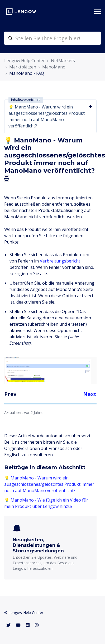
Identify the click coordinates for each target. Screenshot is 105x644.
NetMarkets (63, 61)
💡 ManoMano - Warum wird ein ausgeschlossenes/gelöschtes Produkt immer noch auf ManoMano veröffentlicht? (49, 484)
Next (90, 394)
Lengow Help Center (25, 61)
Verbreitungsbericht (60, 261)
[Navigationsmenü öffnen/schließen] (97, 12)
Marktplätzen (23, 67)
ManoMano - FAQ (27, 73)
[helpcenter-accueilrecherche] (52, 38)
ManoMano (54, 67)
